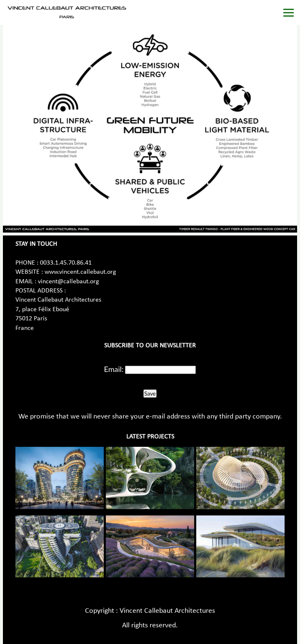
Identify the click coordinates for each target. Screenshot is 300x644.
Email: (114, 369)
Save (150, 394)
